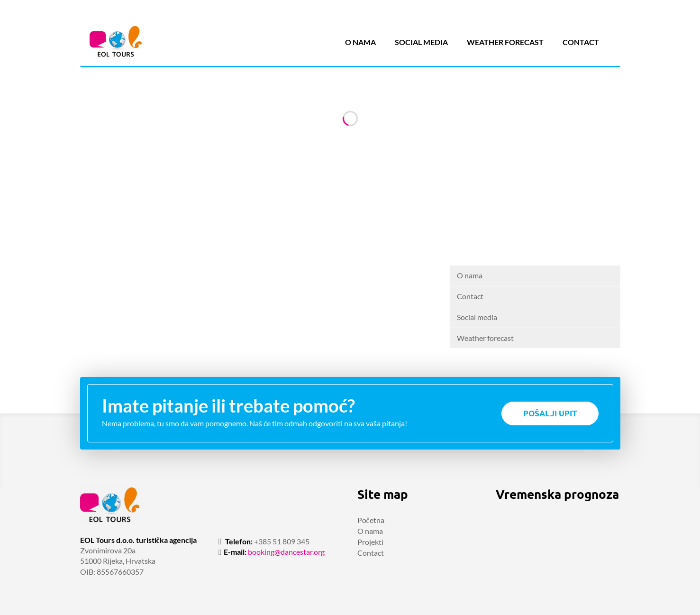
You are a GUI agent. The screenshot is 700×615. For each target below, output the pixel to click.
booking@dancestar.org (286, 552)
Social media (421, 42)
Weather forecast (505, 42)
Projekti (370, 542)
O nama (360, 42)
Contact (581, 42)
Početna (371, 520)
